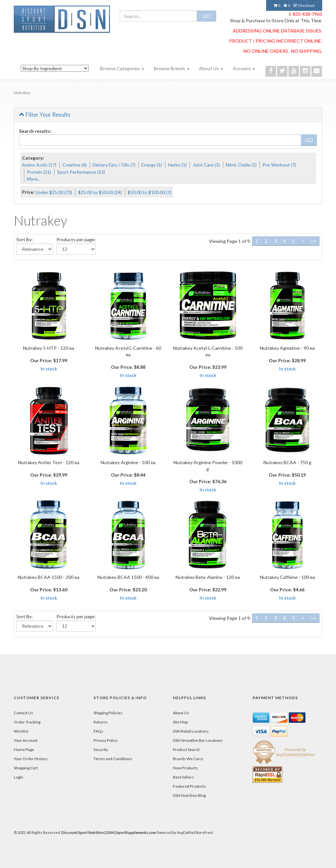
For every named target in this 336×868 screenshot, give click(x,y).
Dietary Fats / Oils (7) (114, 165)
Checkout (304, 5)
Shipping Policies (108, 713)
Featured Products (189, 786)
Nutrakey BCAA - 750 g (287, 462)
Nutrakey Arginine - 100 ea (128, 462)
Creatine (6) (74, 165)
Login (19, 777)
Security (101, 750)
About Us (211, 68)
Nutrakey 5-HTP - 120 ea (49, 348)
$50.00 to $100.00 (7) (149, 192)
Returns (101, 722)
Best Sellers (183, 777)
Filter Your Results (45, 115)
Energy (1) (152, 165)
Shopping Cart (26, 768)
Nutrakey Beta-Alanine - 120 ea (208, 577)
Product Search (186, 750)
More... (34, 179)
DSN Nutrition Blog (189, 795)
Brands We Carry (188, 759)
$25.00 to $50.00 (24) (100, 192)
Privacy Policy (105, 740)
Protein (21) (39, 172)
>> (313, 241)
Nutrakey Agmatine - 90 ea (287, 348)
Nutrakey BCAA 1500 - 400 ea (128, 577)
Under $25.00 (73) (54, 192)
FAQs (98, 731)
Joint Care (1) (206, 165)
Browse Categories (122, 68)
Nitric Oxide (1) (241, 165)
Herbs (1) (177, 165)
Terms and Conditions (113, 759)
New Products (185, 768)
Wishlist (21, 731)
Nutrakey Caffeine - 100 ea (287, 577)
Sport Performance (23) (81, 172)
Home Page (24, 750)
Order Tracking (27, 722)
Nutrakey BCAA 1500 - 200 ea (49, 577)
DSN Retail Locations (191, 731)
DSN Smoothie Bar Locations (198, 740)
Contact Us (23, 713)
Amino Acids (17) (39, 165)
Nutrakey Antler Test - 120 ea (49, 462)
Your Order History (31, 759)
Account (244, 68)
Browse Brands (172, 68)
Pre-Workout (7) (279, 165)
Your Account (26, 740)
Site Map (180, 722)
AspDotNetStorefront (195, 832)
